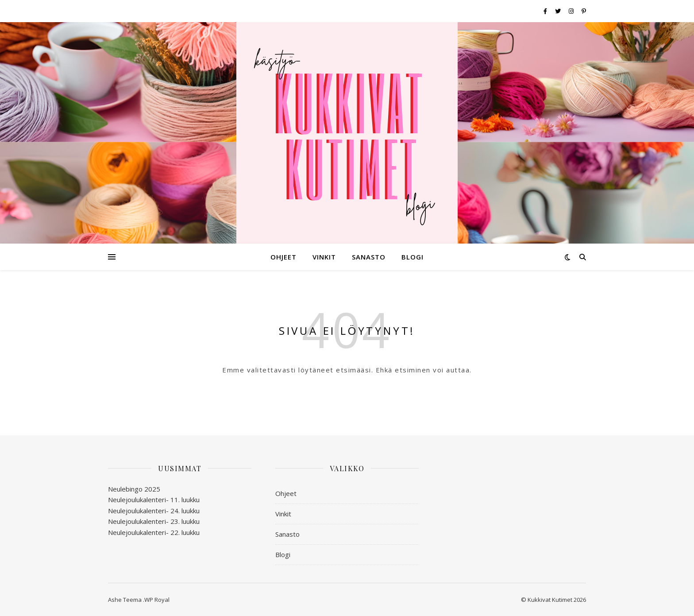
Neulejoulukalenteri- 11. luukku (154, 500)
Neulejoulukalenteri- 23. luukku (154, 521)
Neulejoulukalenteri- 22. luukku (154, 532)
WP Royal (157, 600)
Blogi (413, 257)
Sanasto (369, 257)
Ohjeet (283, 257)
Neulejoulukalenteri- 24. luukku (154, 511)
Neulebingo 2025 (134, 489)
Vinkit (324, 257)
